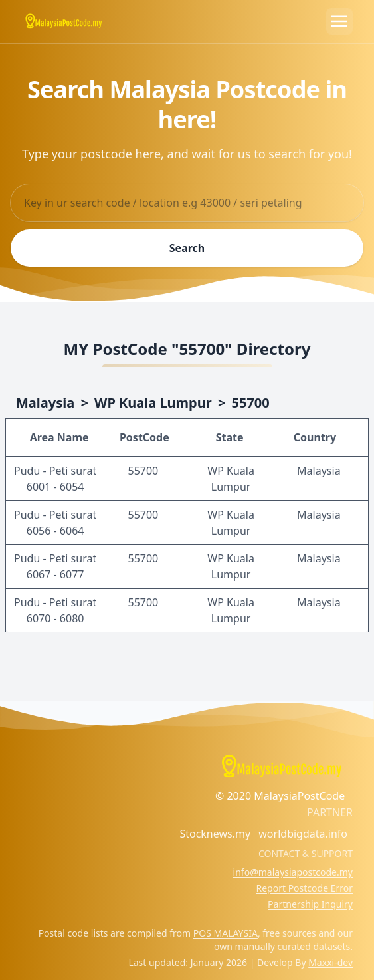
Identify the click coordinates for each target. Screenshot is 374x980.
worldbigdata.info (303, 834)
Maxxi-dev (330, 962)
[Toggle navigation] (339, 21)
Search (187, 248)
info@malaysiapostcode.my (293, 872)
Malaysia (45, 403)
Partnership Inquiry (310, 904)
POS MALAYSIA (226, 933)
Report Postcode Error (304, 888)
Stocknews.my (215, 834)
